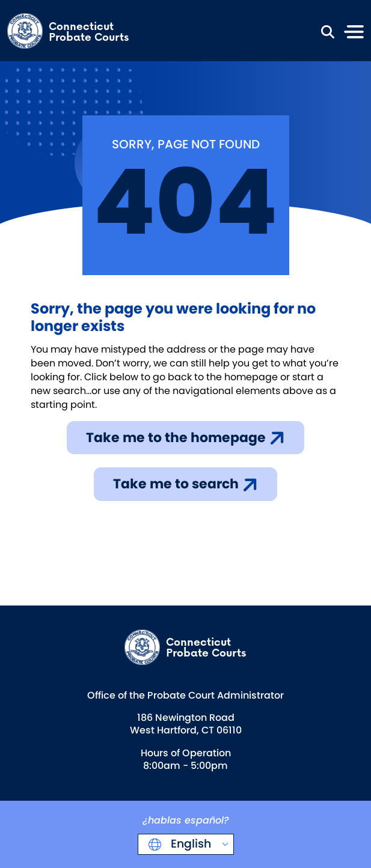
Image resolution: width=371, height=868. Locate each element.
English (189, 844)
